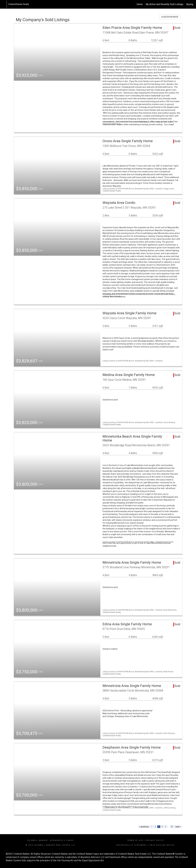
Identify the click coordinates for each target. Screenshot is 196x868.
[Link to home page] (4, 4)
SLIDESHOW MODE (170, 17)
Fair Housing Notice (162, 845)
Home (140, 4)
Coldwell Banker (37, 840)
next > (178, 827)
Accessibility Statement (132, 845)
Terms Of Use (135, 840)
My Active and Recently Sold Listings (164, 4)
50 (172, 827)
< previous (144, 827)
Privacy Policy (155, 840)
